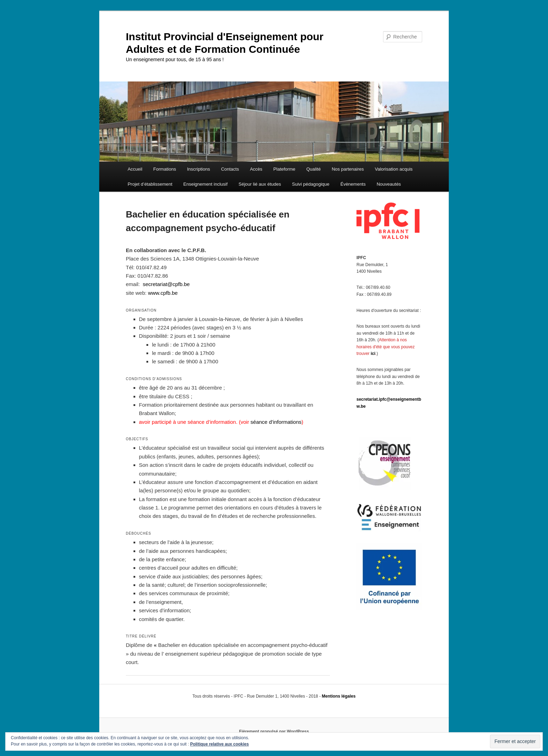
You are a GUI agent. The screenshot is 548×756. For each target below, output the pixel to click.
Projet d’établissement (150, 184)
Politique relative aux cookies (219, 744)
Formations (165, 169)
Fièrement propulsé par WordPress (274, 732)
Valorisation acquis (394, 169)
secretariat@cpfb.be (166, 284)
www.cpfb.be (163, 293)
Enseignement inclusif (206, 184)
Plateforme (284, 169)
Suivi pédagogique (311, 184)
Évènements (353, 184)
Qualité (313, 169)
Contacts (230, 169)
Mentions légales (339, 696)
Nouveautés (389, 184)
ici (373, 354)
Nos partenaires (348, 169)
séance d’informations (276, 422)
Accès (256, 169)
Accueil (135, 169)
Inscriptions (199, 169)
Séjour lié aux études (260, 184)
